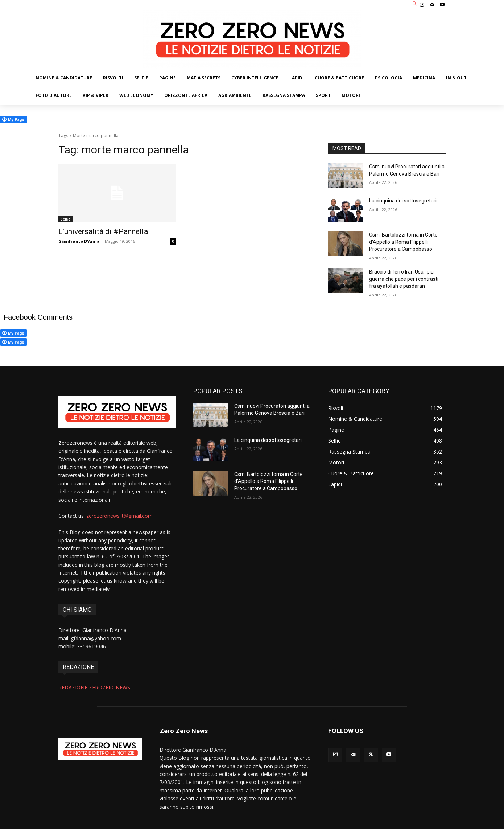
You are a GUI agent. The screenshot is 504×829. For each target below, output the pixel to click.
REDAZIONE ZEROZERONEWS (94, 687)
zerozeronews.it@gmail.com (119, 516)
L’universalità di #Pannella (103, 231)
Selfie (65, 219)
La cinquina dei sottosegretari (403, 201)
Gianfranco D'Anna (79, 241)
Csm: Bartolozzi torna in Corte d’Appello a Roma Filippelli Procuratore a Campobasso (403, 242)
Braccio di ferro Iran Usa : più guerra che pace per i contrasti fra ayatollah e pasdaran (404, 279)
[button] (415, 4)
